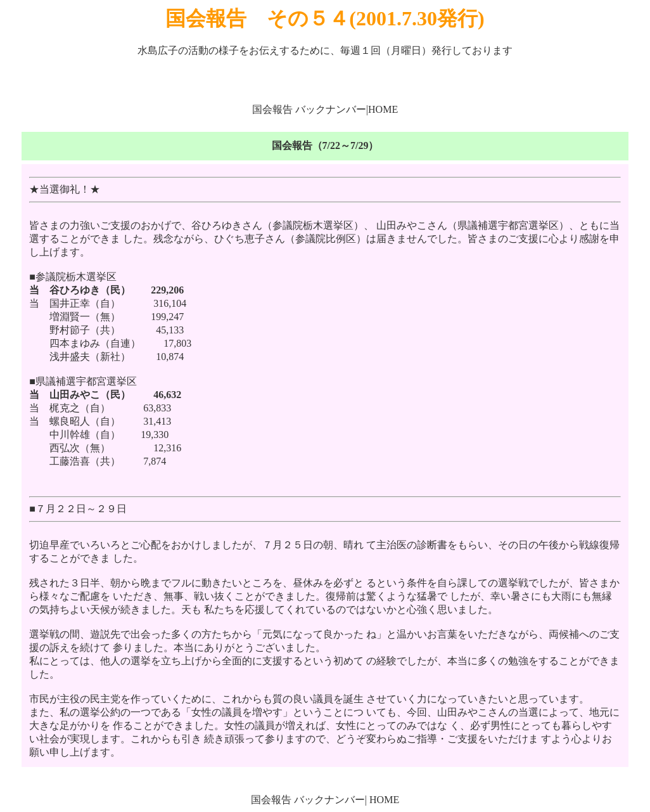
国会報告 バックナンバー (309, 109)
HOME (383, 109)
